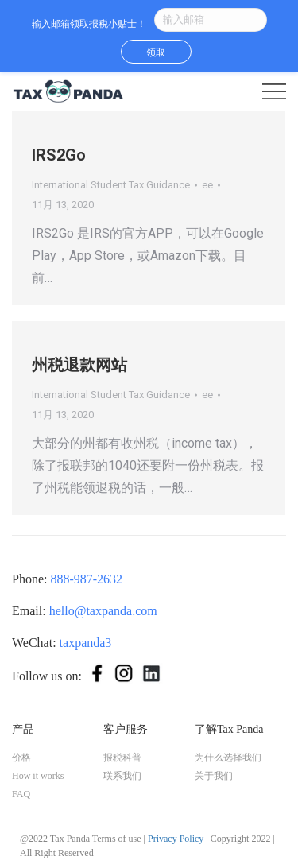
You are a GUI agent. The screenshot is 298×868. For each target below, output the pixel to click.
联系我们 (122, 776)
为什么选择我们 (228, 758)
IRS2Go (59, 155)
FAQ (21, 794)
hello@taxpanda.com (103, 611)
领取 (156, 52)
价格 (21, 758)
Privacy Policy (176, 839)
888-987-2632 (86, 579)
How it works (38, 776)
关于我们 (214, 776)
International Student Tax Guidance (111, 185)
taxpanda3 (86, 643)
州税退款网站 (79, 365)
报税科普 (122, 758)
